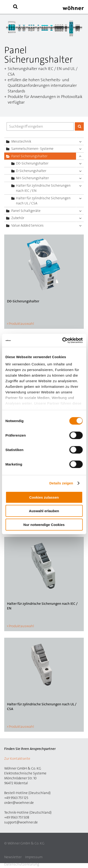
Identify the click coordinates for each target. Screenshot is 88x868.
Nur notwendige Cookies (44, 524)
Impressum (34, 857)
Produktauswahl (21, 324)
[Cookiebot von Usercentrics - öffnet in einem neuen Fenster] (63, 340)
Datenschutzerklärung (22, 864)
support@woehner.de (21, 822)
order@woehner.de (19, 803)
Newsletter (13, 857)
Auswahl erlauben (44, 511)
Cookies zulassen (44, 497)
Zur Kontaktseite (17, 759)
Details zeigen (61, 483)
